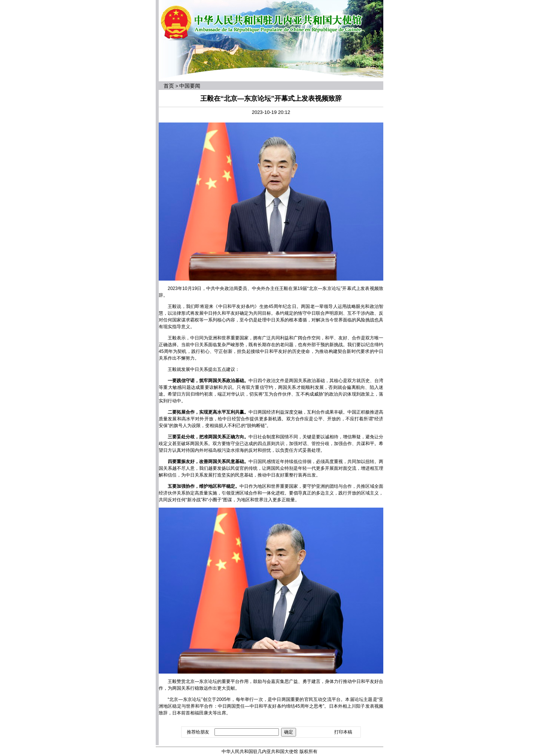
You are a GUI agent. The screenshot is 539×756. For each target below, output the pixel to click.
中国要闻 (190, 86)
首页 (169, 86)
